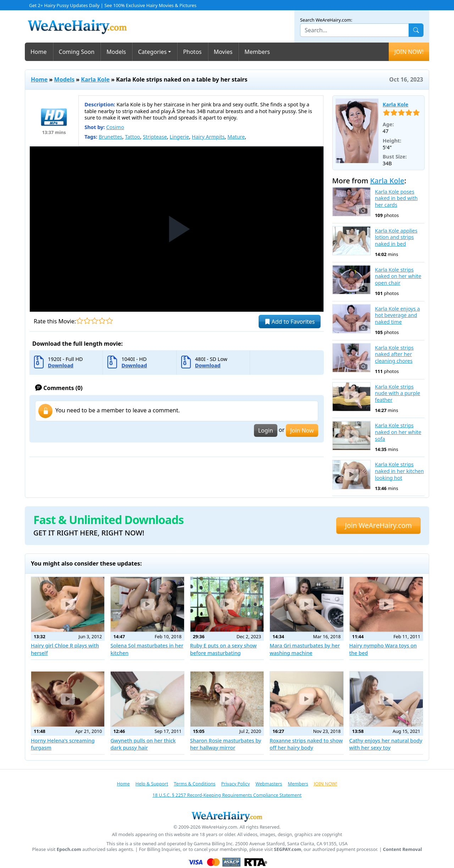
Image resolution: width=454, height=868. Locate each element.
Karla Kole (95, 79)
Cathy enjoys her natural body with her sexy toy (386, 744)
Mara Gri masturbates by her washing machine (305, 649)
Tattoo (132, 137)
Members (257, 52)
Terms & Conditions (195, 784)
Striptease (155, 137)
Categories (152, 52)
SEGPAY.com (287, 849)
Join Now (302, 430)
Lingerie (179, 137)
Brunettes (110, 137)
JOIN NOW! (409, 52)
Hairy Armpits (208, 137)
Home (39, 52)
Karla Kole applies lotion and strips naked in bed (396, 237)
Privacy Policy (235, 784)
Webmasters (269, 784)
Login (266, 430)
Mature (236, 137)
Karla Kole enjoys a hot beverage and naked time (397, 315)
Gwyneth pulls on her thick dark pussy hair (143, 744)
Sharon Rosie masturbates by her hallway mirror (226, 744)
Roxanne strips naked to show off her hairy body (306, 744)
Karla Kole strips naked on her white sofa (398, 432)
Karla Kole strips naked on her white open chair (398, 276)
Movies (223, 52)
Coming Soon (77, 52)
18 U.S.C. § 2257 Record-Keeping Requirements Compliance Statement (227, 795)
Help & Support (152, 784)
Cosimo (115, 127)
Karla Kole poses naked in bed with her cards (396, 198)
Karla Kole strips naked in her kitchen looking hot (399, 471)
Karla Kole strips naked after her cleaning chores (394, 354)
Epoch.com (69, 849)
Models (116, 52)
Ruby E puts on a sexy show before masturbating (223, 649)
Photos (192, 52)
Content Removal (403, 849)
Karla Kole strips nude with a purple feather (398, 393)
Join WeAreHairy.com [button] (378, 525)
